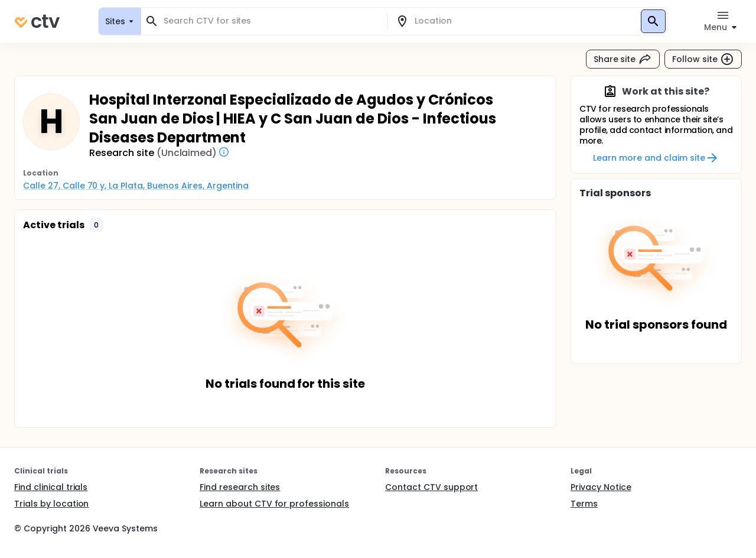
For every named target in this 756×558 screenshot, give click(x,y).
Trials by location (51, 504)
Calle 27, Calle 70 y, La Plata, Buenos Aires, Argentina (136, 186)
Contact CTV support (431, 487)
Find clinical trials (51, 487)
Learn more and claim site (656, 158)
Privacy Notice (601, 487)
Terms (584, 504)
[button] (96, 225)
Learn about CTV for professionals (274, 504)
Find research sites (240, 487)
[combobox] (271, 21)
